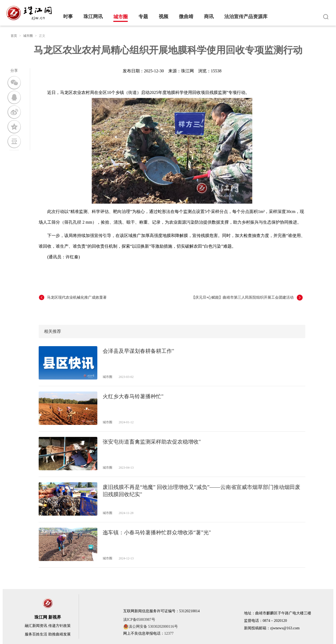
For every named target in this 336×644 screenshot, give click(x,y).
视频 (163, 17)
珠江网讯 (93, 17)
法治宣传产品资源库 (246, 17)
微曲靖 (186, 17)
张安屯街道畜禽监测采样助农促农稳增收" (152, 442)
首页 (14, 36)
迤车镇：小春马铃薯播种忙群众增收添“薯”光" (157, 532)
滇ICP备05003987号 (139, 620)
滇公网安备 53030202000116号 (151, 627)
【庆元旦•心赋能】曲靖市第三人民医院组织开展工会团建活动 (243, 297)
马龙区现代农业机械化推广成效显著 (77, 297)
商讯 (209, 17)
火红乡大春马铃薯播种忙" (133, 396)
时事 (68, 17)
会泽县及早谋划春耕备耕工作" (138, 351)
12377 (169, 633)
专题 (143, 17)
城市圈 (121, 17)
